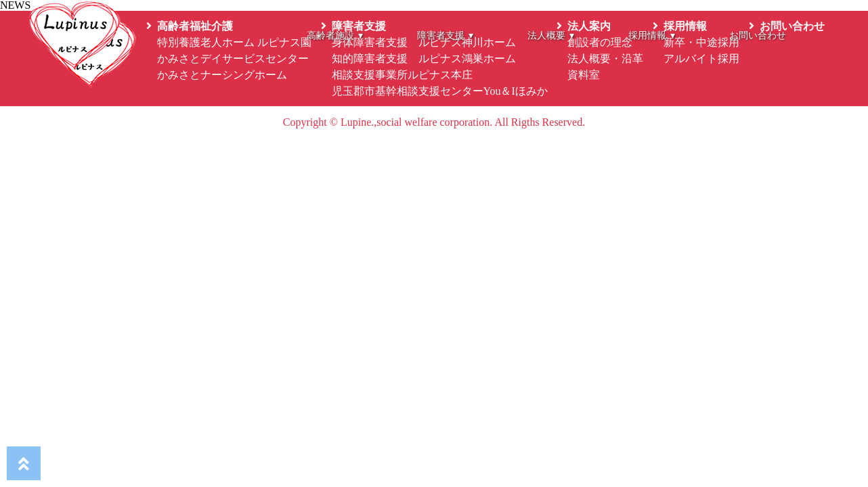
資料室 (584, 75)
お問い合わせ (758, 36)
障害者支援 (445, 36)
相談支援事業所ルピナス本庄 (402, 75)
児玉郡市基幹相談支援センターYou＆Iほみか (440, 91)
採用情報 (652, 36)
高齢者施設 (335, 36)
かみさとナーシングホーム (222, 75)
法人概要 (551, 36)
